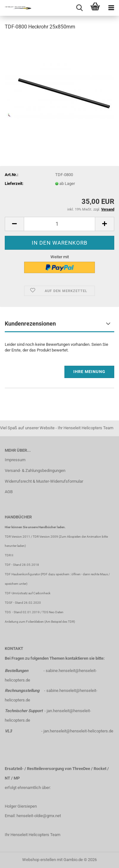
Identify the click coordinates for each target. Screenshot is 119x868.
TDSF (9, 603)
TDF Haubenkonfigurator (22, 574)
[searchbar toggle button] (79, 8)
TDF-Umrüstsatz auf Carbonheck (28, 593)
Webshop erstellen (39, 860)
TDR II (9, 555)
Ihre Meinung (89, 372)
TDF (8, 565)
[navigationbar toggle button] (111, 8)
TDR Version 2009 (45, 537)
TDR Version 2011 (17, 537)
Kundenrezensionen (30, 324)
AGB (9, 492)
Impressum (15, 460)
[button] (14, 224)
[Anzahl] (60, 224)
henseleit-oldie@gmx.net (39, 816)
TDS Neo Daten (53, 612)
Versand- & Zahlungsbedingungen (35, 471)
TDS (8, 612)
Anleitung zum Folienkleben (24, 622)
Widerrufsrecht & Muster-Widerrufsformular (44, 481)
